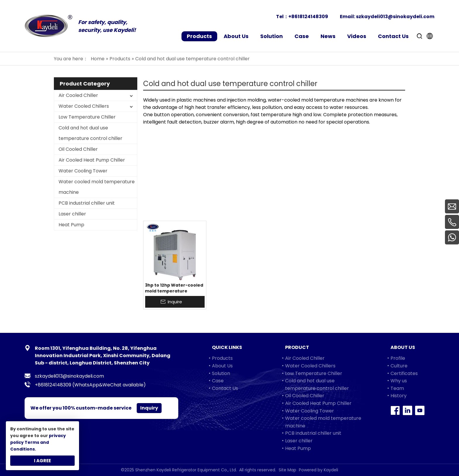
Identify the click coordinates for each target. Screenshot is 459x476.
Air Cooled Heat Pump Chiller (92, 160)
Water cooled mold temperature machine (97, 187)
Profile (398, 358)
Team (397, 388)
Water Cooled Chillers (84, 106)
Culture (399, 366)
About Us (222, 366)
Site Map (287, 470)
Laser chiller (72, 214)
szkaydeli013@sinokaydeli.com (69, 376)
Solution (221, 373)
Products (222, 358)
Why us (399, 381)
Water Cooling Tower (83, 171)
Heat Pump (71, 225)
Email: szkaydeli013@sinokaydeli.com (387, 17)
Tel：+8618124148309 (302, 17)
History (399, 396)
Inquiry (149, 408)
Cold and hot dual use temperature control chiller (90, 133)
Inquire (175, 302)
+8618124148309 (53, 385)
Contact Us (225, 388)
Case (218, 381)
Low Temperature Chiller (87, 117)
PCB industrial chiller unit (87, 203)
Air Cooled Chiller (78, 95)
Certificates (404, 373)
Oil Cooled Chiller (78, 149)
